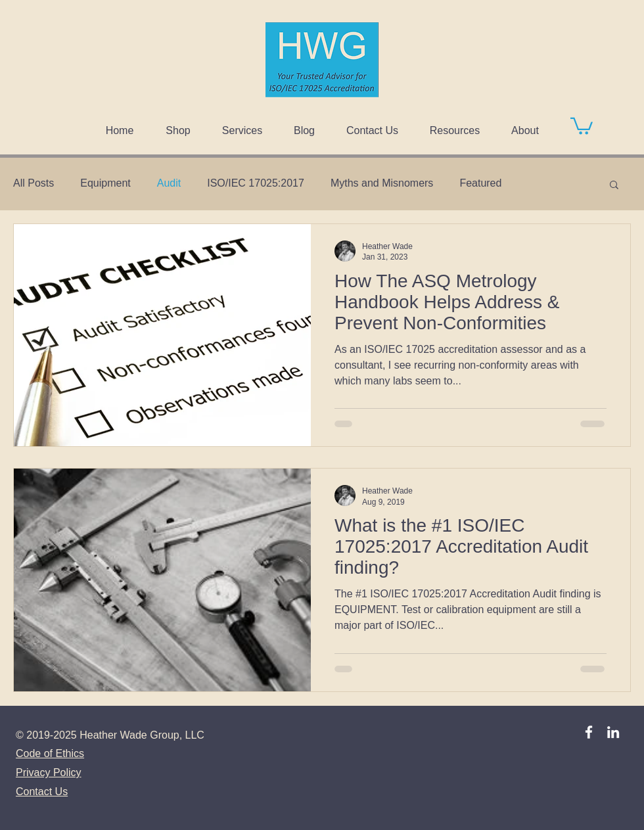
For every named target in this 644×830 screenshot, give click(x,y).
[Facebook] (589, 732)
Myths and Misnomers (382, 183)
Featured (480, 183)
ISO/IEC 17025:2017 (256, 183)
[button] (582, 125)
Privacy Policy (49, 772)
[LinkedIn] (613, 732)
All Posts (34, 183)
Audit (169, 183)
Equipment (105, 183)
